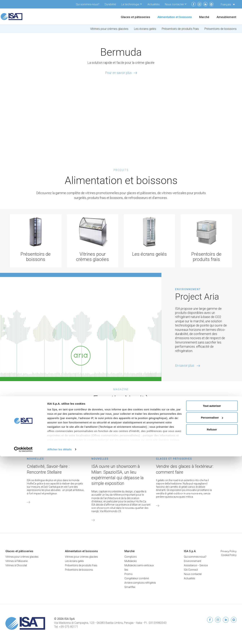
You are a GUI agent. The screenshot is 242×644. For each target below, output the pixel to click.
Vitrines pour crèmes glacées (109, 29)
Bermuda (121, 52)
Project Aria (197, 297)
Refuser (212, 617)
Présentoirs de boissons (220, 29)
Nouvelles (35, 459)
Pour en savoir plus (118, 73)
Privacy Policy (229, 551)
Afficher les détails (59, 637)
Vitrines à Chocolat (16, 565)
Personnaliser (212, 605)
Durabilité (110, 4)
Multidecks (131, 561)
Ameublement (226, 17)
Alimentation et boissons (175, 17)
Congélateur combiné (137, 578)
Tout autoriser (212, 593)
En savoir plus (188, 366)
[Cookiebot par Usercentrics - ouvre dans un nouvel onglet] (23, 637)
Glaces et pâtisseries (136, 17)
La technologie (130, 4)
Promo (128, 574)
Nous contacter (174, 4)
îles (126, 570)
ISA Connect (191, 570)
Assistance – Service (196, 565)
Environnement (192, 561)
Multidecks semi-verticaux (139, 565)
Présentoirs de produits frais (180, 29)
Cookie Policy (229, 555)
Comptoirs (131, 557)
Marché (204, 17)
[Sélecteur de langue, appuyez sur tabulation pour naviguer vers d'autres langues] (228, 5)
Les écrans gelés (145, 29)
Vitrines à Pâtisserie (16, 561)
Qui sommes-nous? (88, 4)
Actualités (154, 4)
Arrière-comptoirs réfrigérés (140, 583)
